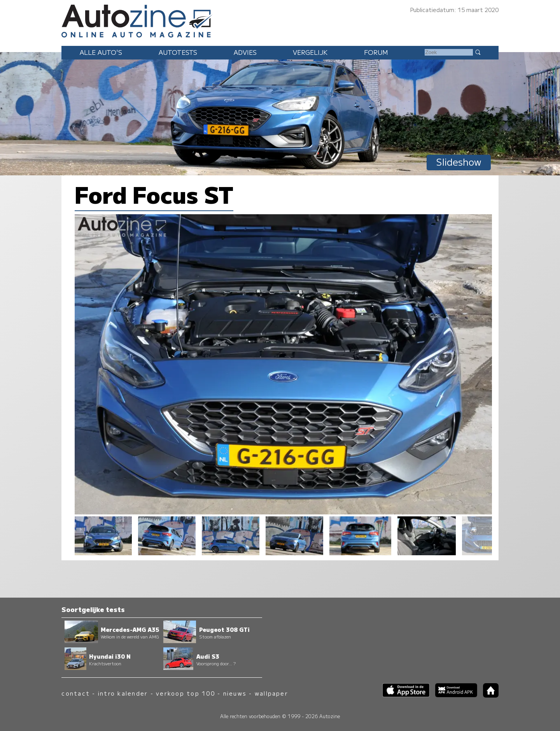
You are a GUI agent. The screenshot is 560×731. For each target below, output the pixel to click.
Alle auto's (101, 52)
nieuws (235, 693)
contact (76, 693)
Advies (245, 52)
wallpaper (271, 693)
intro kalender (123, 693)
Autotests (178, 52)
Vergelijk (310, 52)
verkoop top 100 (185, 693)
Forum (376, 52)
